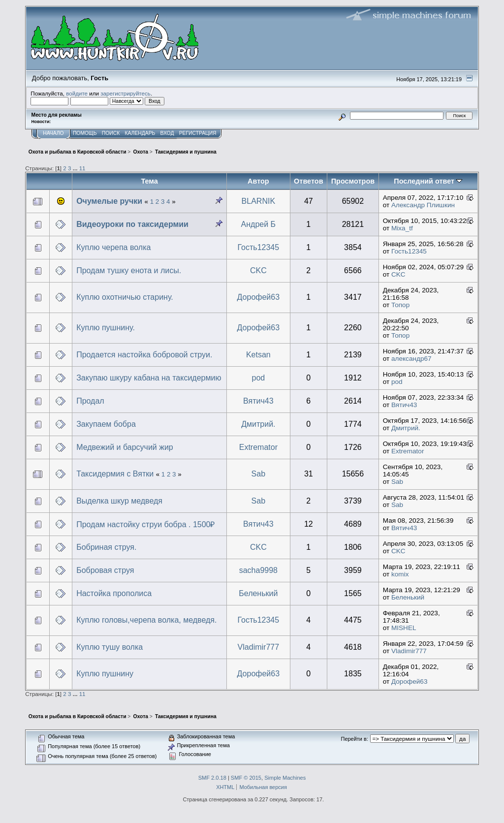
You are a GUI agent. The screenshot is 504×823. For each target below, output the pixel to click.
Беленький (258, 593)
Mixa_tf (402, 228)
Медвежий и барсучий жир (125, 447)
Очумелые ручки (109, 201)
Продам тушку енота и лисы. (129, 270)
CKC (258, 270)
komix (400, 574)
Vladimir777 (258, 647)
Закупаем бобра (106, 424)
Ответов (308, 181)
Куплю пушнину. (106, 328)
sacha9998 (258, 570)
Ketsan (258, 355)
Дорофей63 (259, 297)
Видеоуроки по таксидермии (132, 224)
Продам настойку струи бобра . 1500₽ (145, 524)
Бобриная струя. (106, 547)
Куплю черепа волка (113, 247)
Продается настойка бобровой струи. (144, 355)
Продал (90, 401)
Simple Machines (285, 778)
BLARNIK (258, 201)
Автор (258, 181)
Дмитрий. (258, 424)
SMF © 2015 (246, 778)
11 (82, 168)
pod (259, 378)
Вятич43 (258, 401)
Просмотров (353, 181)
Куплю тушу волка (110, 647)
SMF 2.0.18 (212, 778)
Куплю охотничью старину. (125, 297)
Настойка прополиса (114, 593)
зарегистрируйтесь (126, 93)
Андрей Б (259, 224)
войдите (77, 93)
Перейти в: (355, 739)
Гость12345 (259, 247)
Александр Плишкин (423, 205)
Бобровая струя (105, 570)
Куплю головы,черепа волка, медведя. (146, 620)
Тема (149, 181)
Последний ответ (428, 181)
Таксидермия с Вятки (115, 474)
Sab (258, 474)
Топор (400, 305)
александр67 (411, 359)
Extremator (258, 447)
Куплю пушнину (105, 674)
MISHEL (404, 628)
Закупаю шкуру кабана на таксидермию (149, 378)
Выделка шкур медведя (119, 501)
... (76, 168)
